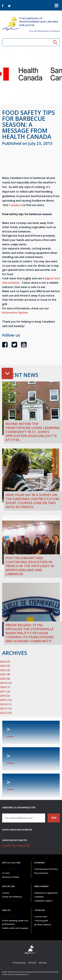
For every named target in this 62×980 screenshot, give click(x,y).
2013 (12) (6, 709)
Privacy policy (19, 963)
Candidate (39, 897)
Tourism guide (41, 921)
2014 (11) (6, 704)
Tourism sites (41, 917)
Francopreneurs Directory (46, 869)
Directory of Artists (11, 877)
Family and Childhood (12, 897)
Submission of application (46, 893)
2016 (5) (5, 696)
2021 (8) (5, 674)
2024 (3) (5, 662)
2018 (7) (5, 687)
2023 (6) (5, 666)
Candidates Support (43, 901)
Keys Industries (41, 873)
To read (6, 873)
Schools (6, 893)
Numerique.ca (23, 974)
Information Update (15, 313)
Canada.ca (16, 205)
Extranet (32, 963)
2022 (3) (5, 670)
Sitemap (43, 963)
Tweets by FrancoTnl (16, 846)
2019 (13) (6, 683)
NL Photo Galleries (43, 925)
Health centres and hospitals (15, 928)
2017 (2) (5, 691)
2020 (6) (5, 679)
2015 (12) (6, 700)
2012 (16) (6, 713)
